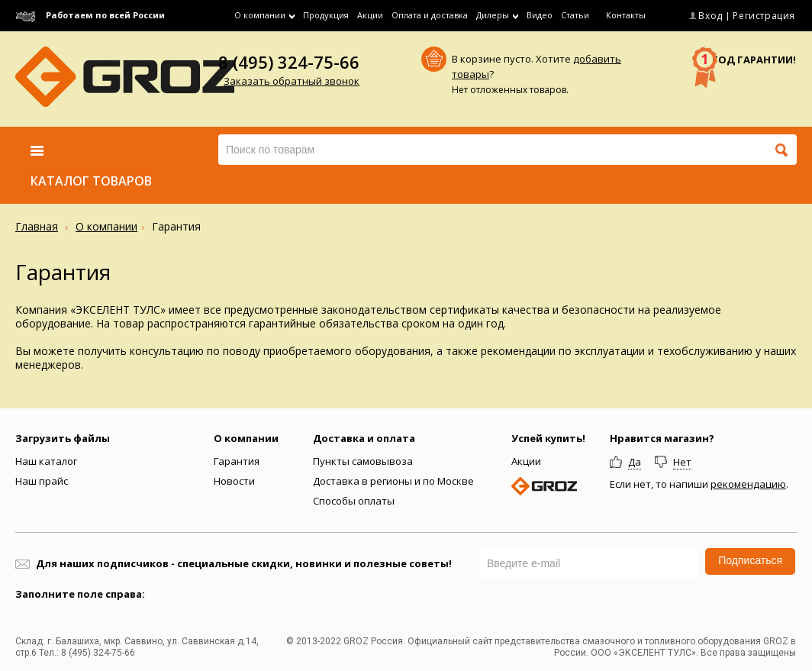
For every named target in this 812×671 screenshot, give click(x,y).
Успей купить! (548, 438)
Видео (540, 15)
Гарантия (237, 461)
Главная (37, 226)
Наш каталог (46, 461)
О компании (106, 226)
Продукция (326, 15)
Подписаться (750, 560)
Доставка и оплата (364, 438)
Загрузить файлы (63, 438)
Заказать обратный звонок (292, 81)
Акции (370, 15)
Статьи (575, 15)
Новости (234, 481)
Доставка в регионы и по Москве (393, 481)
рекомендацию (748, 484)
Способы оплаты (354, 501)
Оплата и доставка (430, 15)
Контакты (626, 15)
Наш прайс (42, 481)
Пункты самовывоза (363, 461)
